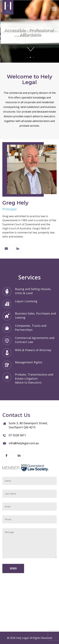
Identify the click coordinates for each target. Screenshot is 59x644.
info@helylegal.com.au (24, 443)
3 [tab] (33, 57)
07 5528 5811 (17, 435)
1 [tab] (26, 57)
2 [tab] (30, 57)
